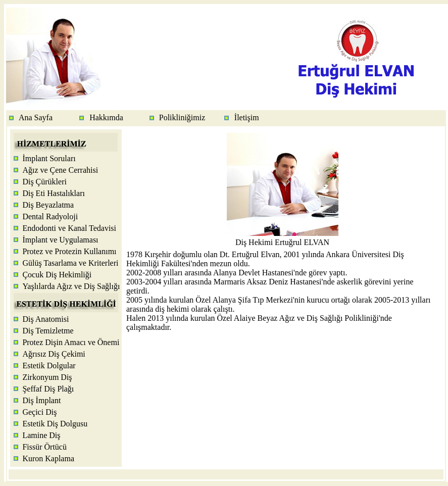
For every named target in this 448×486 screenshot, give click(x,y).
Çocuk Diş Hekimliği (57, 275)
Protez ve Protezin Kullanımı (69, 251)
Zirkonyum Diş (47, 377)
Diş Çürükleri (44, 182)
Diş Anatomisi (45, 319)
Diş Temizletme (48, 331)
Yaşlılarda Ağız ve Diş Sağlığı (71, 286)
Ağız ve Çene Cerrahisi (60, 170)
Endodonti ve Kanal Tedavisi (69, 228)
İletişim (247, 117)
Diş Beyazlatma (48, 205)
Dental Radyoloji (50, 216)
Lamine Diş (41, 435)
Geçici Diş (39, 412)
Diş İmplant (41, 400)
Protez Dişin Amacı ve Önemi (71, 342)
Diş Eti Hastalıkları (54, 193)
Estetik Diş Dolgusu (55, 424)
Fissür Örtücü (44, 447)
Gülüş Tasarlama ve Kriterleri (70, 263)
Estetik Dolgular (49, 366)
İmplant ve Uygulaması (60, 240)
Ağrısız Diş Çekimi (54, 354)
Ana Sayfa (36, 117)
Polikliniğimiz (182, 117)
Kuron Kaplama (48, 458)
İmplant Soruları (49, 158)
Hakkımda (106, 117)
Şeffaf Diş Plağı (48, 389)
